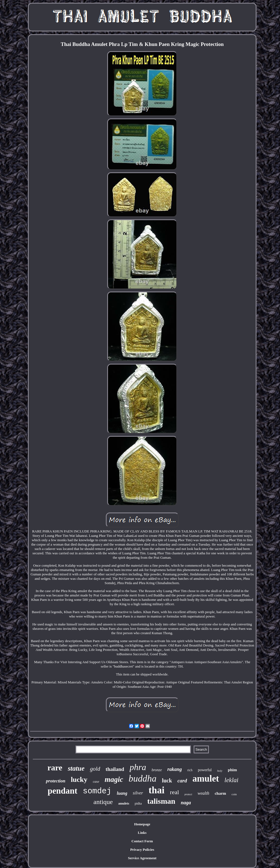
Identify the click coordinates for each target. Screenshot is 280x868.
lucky (79, 780)
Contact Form (142, 841)
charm (220, 793)
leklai (231, 780)
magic (114, 779)
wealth (204, 793)
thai (156, 790)
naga (186, 803)
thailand (115, 769)
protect (188, 794)
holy (220, 771)
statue (76, 768)
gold (95, 769)
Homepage (142, 824)
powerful (205, 770)
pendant (62, 791)
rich (190, 770)
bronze (157, 770)
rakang (175, 769)
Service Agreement (142, 858)
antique (103, 802)
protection (56, 781)
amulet (206, 779)
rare (55, 767)
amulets (124, 803)
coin (234, 794)
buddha (142, 778)
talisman (161, 801)
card (182, 781)
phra (138, 767)
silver (138, 793)
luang (122, 793)
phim (232, 770)
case (96, 781)
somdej (97, 791)
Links (142, 833)
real (175, 792)
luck (167, 780)
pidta (138, 803)
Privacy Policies (142, 850)
